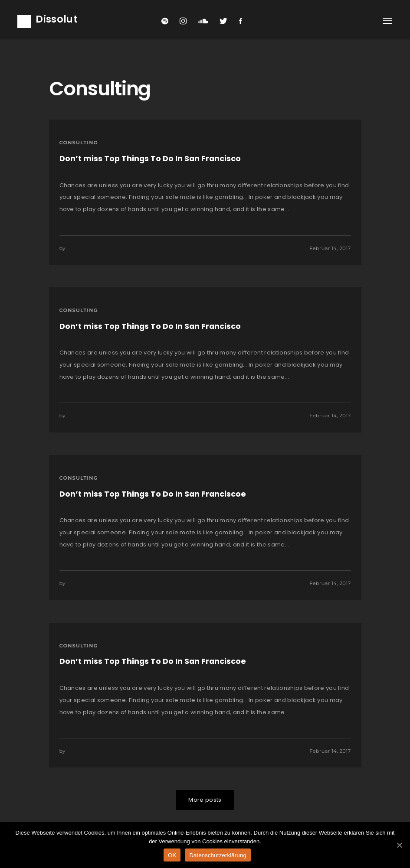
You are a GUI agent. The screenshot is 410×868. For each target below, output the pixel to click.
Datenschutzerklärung (218, 855)
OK (172, 855)
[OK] (399, 845)
